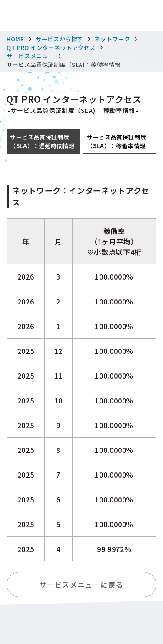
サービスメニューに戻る (82, 585)
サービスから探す (59, 39)
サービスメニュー (30, 56)
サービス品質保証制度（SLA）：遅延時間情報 (42, 141)
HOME (15, 39)
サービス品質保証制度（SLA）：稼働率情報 (116, 141)
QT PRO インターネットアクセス (51, 48)
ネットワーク (112, 39)
